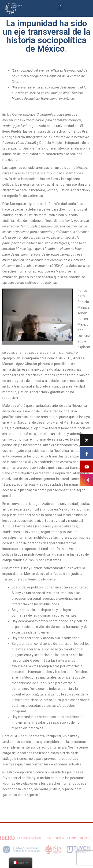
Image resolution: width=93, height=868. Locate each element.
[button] (60, 7)
